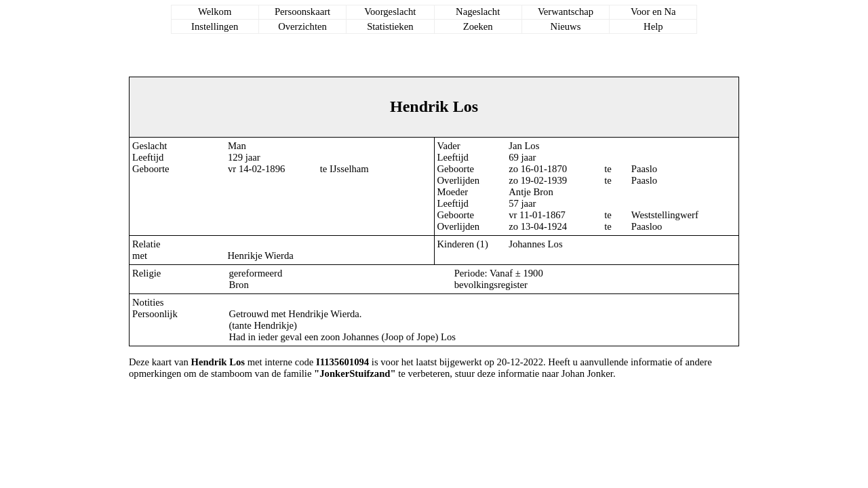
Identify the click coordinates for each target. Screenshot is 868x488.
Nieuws (566, 26)
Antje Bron (531, 192)
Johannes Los (535, 244)
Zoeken (478, 26)
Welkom (215, 12)
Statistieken (390, 26)
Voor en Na (653, 12)
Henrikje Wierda (261, 256)
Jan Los (524, 146)
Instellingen (215, 26)
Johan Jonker (587, 373)
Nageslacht (478, 12)
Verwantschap (566, 12)
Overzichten (302, 26)
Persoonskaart (302, 12)
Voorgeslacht (390, 12)
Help (653, 26)
